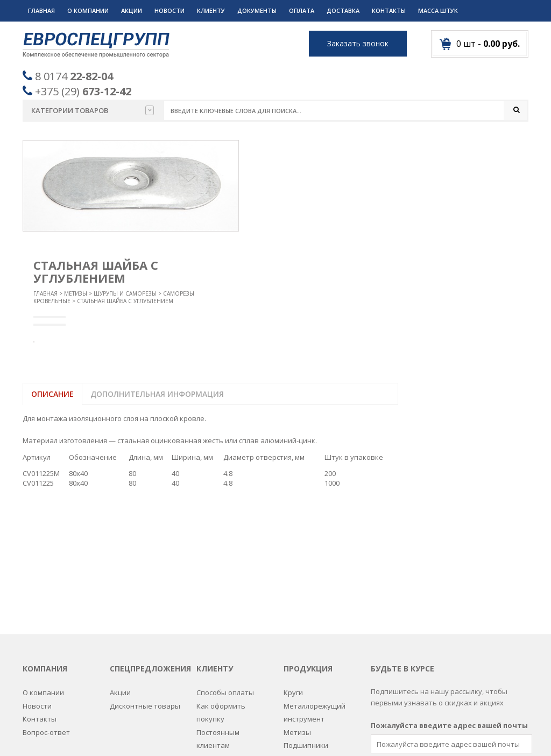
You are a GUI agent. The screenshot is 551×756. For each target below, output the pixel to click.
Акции (132, 10)
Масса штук (438, 10)
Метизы (76, 294)
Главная (41, 10)
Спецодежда (305, 687)
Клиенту (211, 10)
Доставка (343, 10)
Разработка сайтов (363, 735)
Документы (257, 10)
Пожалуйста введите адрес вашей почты (449, 601)
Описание (52, 394)
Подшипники (306, 621)
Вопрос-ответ (46, 608)
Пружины (299, 635)
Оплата (302, 10)
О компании (88, 10)
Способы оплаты (225, 569)
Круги (293, 569)
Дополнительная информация (157, 394)
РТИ (290, 648)
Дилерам (212, 635)
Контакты (389, 10)
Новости (169, 10)
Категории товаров (93, 110)
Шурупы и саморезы (125, 294)
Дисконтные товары (145, 582)
